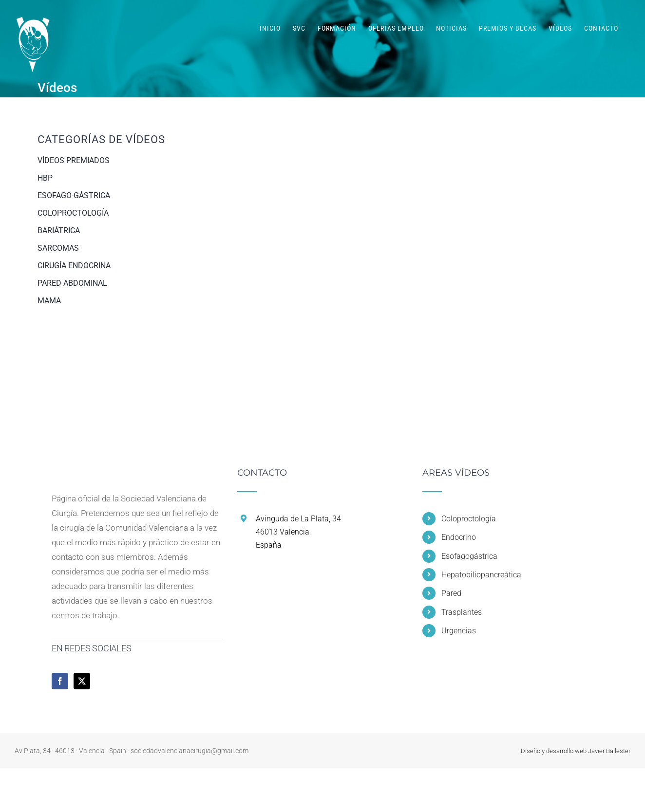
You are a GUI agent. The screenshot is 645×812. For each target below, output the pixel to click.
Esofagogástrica (469, 556)
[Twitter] (82, 681)
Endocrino (459, 537)
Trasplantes (462, 612)
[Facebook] (60, 681)
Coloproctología (469, 519)
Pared (451, 593)
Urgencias (459, 631)
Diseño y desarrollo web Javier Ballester (576, 751)
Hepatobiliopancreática (481, 575)
